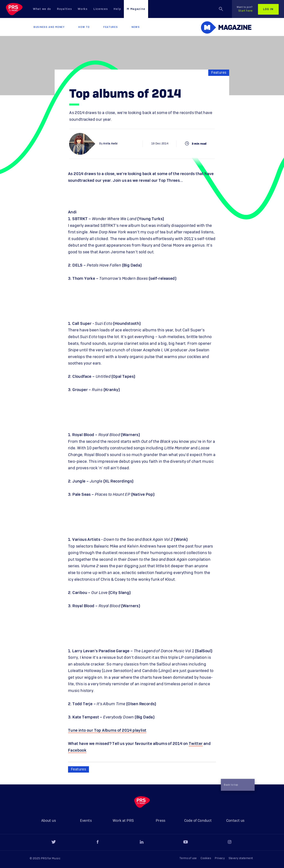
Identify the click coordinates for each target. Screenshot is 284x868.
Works (83, 9)
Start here (245, 9)
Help (117, 9)
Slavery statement (241, 858)
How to (84, 27)
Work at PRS (123, 821)
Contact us (235, 821)
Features (111, 27)
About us (49, 821)
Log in (268, 9)
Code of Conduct (198, 821)
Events (86, 821)
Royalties (64, 9)
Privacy (220, 858)
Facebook (77, 750)
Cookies (206, 858)
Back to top (236, 785)
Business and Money (49, 27)
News (136, 27)
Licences (101, 9)
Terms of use (188, 858)
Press (161, 821)
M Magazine (136, 9)
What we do (42, 9)
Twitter (196, 744)
